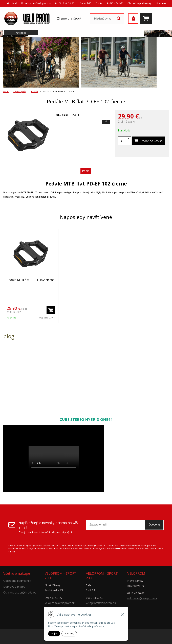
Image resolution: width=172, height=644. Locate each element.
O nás (99, 3)
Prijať (54, 634)
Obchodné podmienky (139, 3)
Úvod (14, 3)
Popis (86, 171)
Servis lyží (85, 3)
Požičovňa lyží (115, 3)
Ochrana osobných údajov (20, 592)
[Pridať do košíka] (149, 141)
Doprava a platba (14, 587)
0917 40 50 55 (67, 3)
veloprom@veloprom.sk (38, 3)
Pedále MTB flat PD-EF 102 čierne (31, 280)
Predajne (161, 3)
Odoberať (154, 525)
